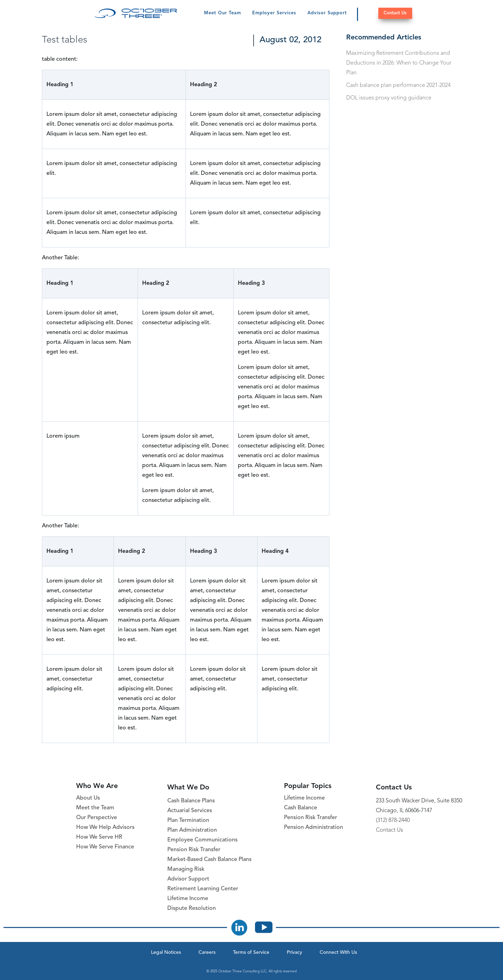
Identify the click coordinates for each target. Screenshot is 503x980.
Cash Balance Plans (191, 801)
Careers (207, 952)
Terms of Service (251, 952)
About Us (88, 798)
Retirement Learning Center (203, 889)
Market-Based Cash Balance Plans (209, 860)
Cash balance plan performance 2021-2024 (398, 86)
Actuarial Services (190, 811)
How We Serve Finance (105, 847)
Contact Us (395, 13)
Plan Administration (192, 830)
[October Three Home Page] (136, 13)
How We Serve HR (99, 837)
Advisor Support (327, 13)
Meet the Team (95, 808)
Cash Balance (301, 808)
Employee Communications (202, 840)
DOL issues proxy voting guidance (389, 98)
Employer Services (274, 13)
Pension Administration (314, 827)
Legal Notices (166, 952)
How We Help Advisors (105, 827)
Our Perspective (97, 818)
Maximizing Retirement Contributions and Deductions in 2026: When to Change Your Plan (399, 63)
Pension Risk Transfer (194, 850)
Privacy (294, 952)
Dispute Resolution (192, 908)
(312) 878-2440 (393, 821)
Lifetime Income (188, 899)
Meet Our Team (223, 13)
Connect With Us (338, 952)
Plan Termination (188, 821)
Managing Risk (186, 869)
